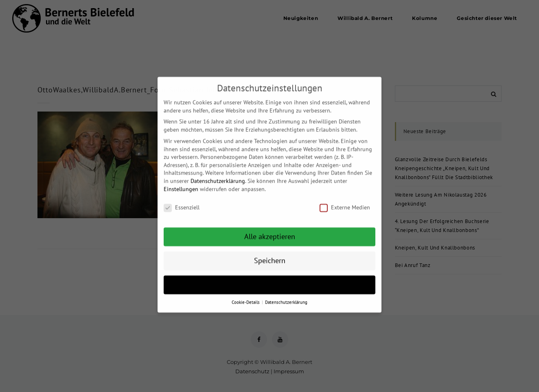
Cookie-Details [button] (246, 297)
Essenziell (182, 203)
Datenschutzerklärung (218, 175)
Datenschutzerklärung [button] (286, 297)
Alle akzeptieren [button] (270, 231)
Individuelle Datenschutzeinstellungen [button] (270, 279)
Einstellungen (181, 184)
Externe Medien (345, 203)
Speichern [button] (270, 255)
